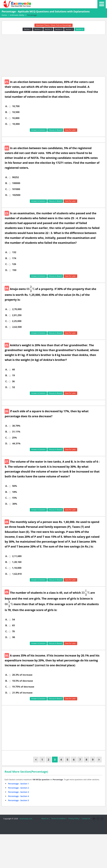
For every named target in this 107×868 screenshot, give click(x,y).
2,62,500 (17, 327)
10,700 (16, 106)
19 (13, 375)
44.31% (16, 443)
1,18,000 (17, 568)
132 (14, 252)
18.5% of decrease (23, 681)
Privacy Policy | (74, 819)
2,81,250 (17, 315)
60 (13, 370)
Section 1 (28, 29)
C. (6, 118)
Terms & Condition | (59, 819)
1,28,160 (17, 562)
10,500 (16, 112)
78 (13, 631)
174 (14, 258)
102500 (16, 195)
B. (6, 112)
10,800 (16, 118)
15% (14, 498)
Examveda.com (25, 819)
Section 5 (69, 29)
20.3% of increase (22, 675)
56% (14, 486)
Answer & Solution (38, 130)
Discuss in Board (55, 130)
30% (15, 504)
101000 (16, 189)
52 (14, 387)
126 (14, 264)
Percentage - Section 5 (18, 800)
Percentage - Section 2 (18, 788)
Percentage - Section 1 (18, 784)
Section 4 (59, 29)
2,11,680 (17, 556)
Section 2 (38, 29)
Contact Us (86, 819)
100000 (16, 183)
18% (14, 492)
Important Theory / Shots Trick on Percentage (53, 25)
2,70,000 (17, 309)
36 (13, 381)
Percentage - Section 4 (18, 796)
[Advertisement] (53, 56)
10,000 (16, 124)
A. (6, 106)
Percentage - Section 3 (18, 792)
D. (6, 124)
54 (13, 620)
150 (14, 270)
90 (14, 637)
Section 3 (48, 29)
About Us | (45, 819)
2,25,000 (17, 321)
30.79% (16, 426)
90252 (15, 177)
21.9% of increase (22, 693)
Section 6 (79, 29)
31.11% (16, 432)
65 (13, 625)
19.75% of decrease (23, 687)
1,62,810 (17, 574)
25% (14, 438)
